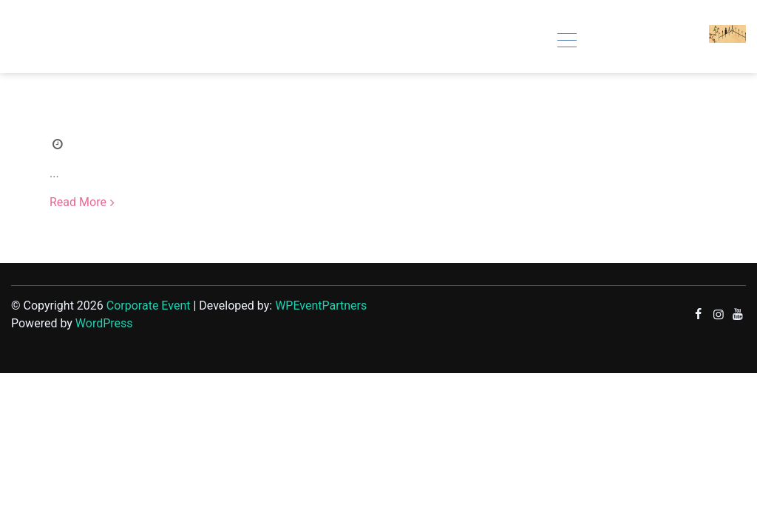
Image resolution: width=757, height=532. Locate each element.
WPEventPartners (321, 306)
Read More (78, 202)
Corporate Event (149, 306)
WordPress (104, 323)
